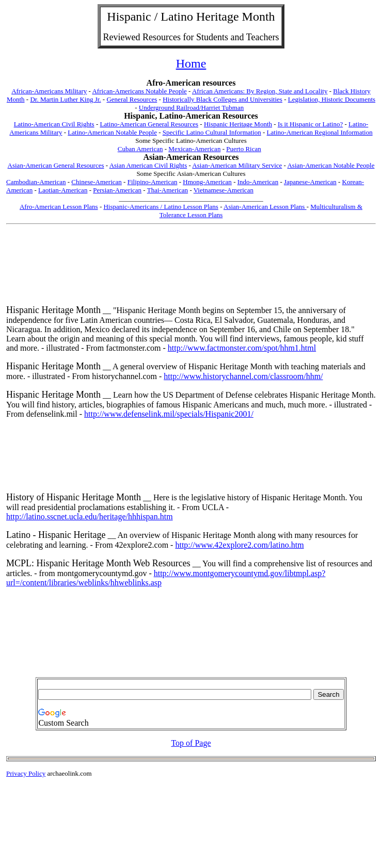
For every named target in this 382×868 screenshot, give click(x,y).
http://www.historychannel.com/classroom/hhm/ (243, 376)
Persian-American (117, 190)
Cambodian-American (36, 182)
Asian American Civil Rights (148, 165)
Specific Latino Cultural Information (212, 132)
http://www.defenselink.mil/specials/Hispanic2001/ (169, 414)
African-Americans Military (49, 91)
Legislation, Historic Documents (332, 99)
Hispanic (129, 17)
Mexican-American (194, 149)
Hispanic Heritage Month (238, 124)
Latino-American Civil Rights (54, 124)
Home (191, 63)
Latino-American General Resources (149, 124)
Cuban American (140, 149)
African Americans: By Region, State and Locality (260, 91)
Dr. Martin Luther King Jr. (65, 99)
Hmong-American (207, 182)
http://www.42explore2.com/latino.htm (239, 545)
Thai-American (168, 190)
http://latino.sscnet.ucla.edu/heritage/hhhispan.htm (90, 517)
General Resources (132, 99)
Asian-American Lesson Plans (265, 207)
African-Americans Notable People (139, 91)
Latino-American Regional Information (320, 132)
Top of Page (191, 743)
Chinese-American (96, 182)
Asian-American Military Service (237, 165)
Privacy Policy (26, 773)
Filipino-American (153, 182)
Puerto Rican (244, 149)
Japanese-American (310, 182)
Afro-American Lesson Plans (59, 207)
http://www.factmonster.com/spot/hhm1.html (242, 348)
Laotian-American (63, 190)
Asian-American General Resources (56, 165)
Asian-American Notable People (331, 165)
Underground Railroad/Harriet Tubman (191, 108)
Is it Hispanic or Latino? (310, 124)
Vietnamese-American (224, 190)
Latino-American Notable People (112, 132)
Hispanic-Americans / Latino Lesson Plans (161, 207)
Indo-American (258, 182)
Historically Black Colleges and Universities (222, 99)
